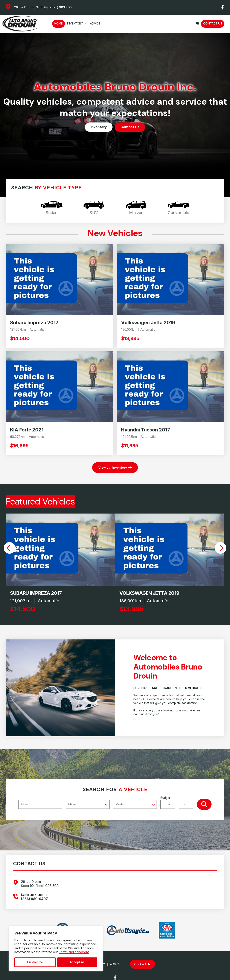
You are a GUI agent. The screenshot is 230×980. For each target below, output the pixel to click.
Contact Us (213, 24)
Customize (35, 962)
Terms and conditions (74, 952)
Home (59, 24)
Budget (179, 802)
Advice (95, 24)
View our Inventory (113, 468)
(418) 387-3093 (34, 895)
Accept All (77, 962)
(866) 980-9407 (34, 899)
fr (197, 24)
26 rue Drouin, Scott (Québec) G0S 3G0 (43, 7)
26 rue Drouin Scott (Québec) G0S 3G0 (40, 884)
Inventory (75, 24)
